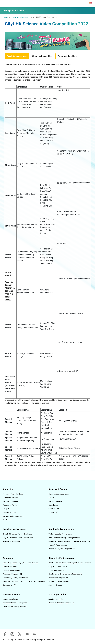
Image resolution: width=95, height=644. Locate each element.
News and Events (58, 489)
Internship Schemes (57, 570)
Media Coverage (55, 501)
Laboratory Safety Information (16, 578)
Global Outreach (12, 594)
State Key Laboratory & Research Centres (21, 563)
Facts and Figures (10, 501)
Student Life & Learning (61, 558)
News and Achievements (59, 494)
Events (51, 498)
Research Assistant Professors (61, 603)
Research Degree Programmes (62, 549)
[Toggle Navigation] (91, 4)
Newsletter (53, 505)
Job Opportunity (57, 594)
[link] (15, 621)
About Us (8, 489)
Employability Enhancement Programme (65, 574)
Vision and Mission (10, 498)
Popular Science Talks (12, 541)
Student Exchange (11, 599)
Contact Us (8, 520)
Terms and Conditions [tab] (67, 56)
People (6, 509)
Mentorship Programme (58, 578)
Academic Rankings (11, 505)
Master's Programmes (58, 545)
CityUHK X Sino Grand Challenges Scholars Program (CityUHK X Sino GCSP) (70, 565)
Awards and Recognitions (14, 516)
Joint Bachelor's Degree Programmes (64, 538)
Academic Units (9, 512)
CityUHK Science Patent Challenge (17, 534)
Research (8, 558)
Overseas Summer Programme (16, 603)
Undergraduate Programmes (60, 534)
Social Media (54, 509)
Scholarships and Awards (59, 581)
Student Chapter (55, 585)
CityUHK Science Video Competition (18, 538)
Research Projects (12, 574)
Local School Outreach (21, 17)
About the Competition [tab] (42, 56)
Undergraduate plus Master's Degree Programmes (70, 541)
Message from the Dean (13, 494)
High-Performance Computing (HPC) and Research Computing (24, 583)
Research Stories (10, 566)
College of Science (13, 11)
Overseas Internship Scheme (15, 606)
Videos (53, 512)
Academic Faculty (56, 599)
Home (5, 17)
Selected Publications (12, 570)
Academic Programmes (61, 529)
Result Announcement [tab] (17, 56)
